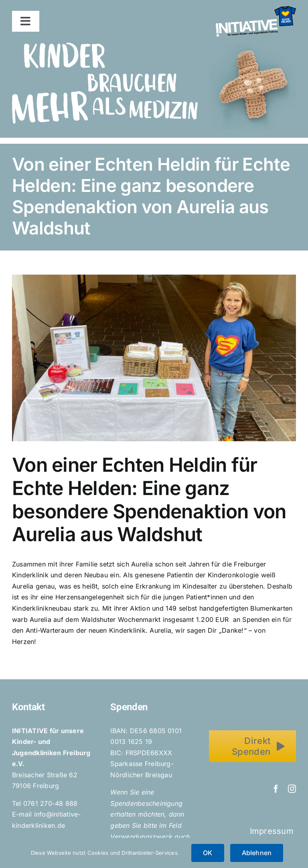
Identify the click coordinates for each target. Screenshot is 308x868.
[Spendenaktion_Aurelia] (154, 358)
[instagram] (292, 789)
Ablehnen (257, 853)
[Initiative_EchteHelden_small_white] (256, 9)
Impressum (273, 831)
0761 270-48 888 (51, 803)
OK (208, 853)
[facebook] (276, 789)
